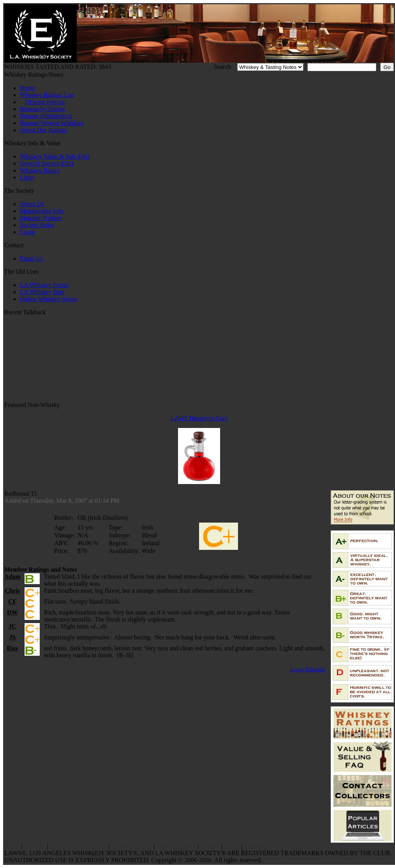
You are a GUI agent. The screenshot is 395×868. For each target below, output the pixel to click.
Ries (12, 648)
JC (12, 626)
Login (27, 232)
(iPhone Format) (46, 102)
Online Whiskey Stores (49, 299)
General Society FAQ (47, 163)
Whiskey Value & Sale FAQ (55, 156)
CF (12, 601)
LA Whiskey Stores (44, 285)
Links (27, 177)
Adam (12, 577)
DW (12, 612)
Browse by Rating (42, 109)
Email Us (32, 258)
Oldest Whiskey (176, 846)
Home (27, 88)
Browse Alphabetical (46, 116)
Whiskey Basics (40, 170)
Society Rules (37, 225)
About (232, 846)
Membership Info (42, 211)
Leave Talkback (308, 670)
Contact (210, 846)
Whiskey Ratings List (47, 95)
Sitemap (254, 846)
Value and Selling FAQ (78, 846)
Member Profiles (41, 218)
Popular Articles (132, 846)
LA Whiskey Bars (42, 292)
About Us (32, 204)
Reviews (34, 846)
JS (12, 637)
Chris (12, 591)
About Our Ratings (44, 130)
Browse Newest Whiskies (52, 123)
